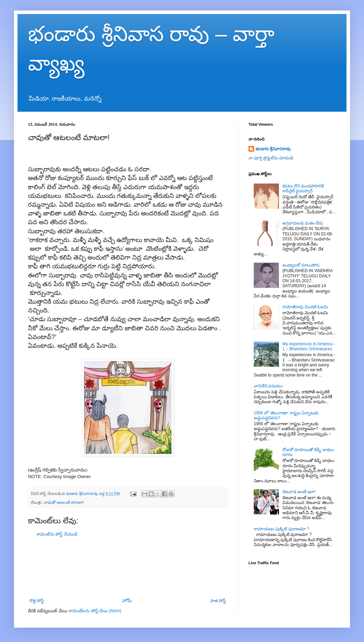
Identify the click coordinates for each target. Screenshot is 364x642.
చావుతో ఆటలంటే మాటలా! (64, 502)
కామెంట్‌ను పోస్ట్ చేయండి (57, 534)
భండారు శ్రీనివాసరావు (273, 149)
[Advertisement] (128, 568)
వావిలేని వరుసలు (268, 386)
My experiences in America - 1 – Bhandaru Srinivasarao (309, 346)
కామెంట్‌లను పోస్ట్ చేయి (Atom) (95, 611)
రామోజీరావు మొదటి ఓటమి (306, 307)
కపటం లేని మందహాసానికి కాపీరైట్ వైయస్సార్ (303, 188)
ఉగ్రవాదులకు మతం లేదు (303, 223)
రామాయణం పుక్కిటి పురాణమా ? (282, 529)
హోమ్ (127, 601)
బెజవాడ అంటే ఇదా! (299, 492)
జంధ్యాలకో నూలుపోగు (301, 265)
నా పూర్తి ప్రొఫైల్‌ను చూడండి (271, 158)
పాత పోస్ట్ (218, 601)
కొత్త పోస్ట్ (37, 601)
